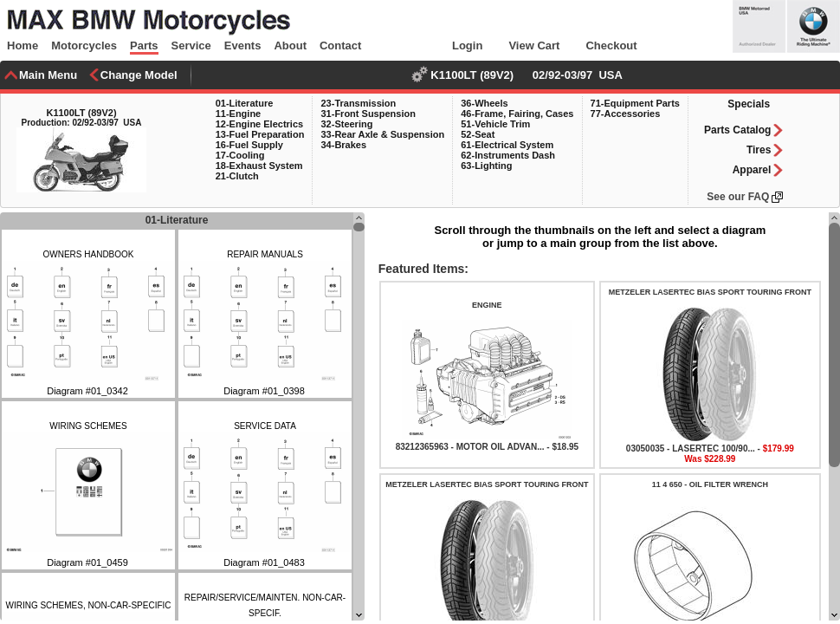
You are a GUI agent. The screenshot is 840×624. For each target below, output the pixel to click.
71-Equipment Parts (635, 103)
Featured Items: (422, 269)
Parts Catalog (737, 130)
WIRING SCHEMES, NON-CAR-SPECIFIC (88, 605)
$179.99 (779, 448)
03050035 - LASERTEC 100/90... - (695, 448)
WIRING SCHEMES (88, 426)
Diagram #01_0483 (264, 562)
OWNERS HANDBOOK (88, 254)
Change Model (139, 75)
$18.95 (565, 447)
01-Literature (245, 103)
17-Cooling (240, 155)
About (290, 45)
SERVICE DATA (265, 426)
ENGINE (487, 305)
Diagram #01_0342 (87, 391)
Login (467, 45)
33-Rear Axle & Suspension (382, 134)
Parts (144, 45)
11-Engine (239, 114)
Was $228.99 (710, 459)
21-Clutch (237, 176)
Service (191, 45)
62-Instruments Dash (508, 155)
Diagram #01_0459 (87, 562)
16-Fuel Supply (249, 145)
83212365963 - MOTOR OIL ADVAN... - (474, 447)
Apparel (752, 170)
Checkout (611, 45)
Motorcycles (84, 45)
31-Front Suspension (368, 114)
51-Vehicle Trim (495, 124)
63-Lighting (486, 166)
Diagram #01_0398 (264, 391)
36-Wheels (484, 103)
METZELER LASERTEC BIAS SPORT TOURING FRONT (710, 292)
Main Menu (48, 75)
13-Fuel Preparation (260, 134)
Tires (759, 150)
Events (243, 45)
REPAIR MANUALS (265, 254)
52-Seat (478, 134)
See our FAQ (738, 197)
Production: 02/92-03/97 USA (82, 123)
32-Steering (346, 124)
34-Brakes (343, 145)
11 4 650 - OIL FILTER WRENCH (710, 484)
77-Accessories (626, 114)
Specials (749, 104)
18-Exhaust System (259, 166)
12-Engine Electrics (260, 124)
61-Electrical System (507, 145)
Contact (340, 45)
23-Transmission (358, 103)
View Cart (534, 45)
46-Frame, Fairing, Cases (517, 114)
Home (23, 45)
